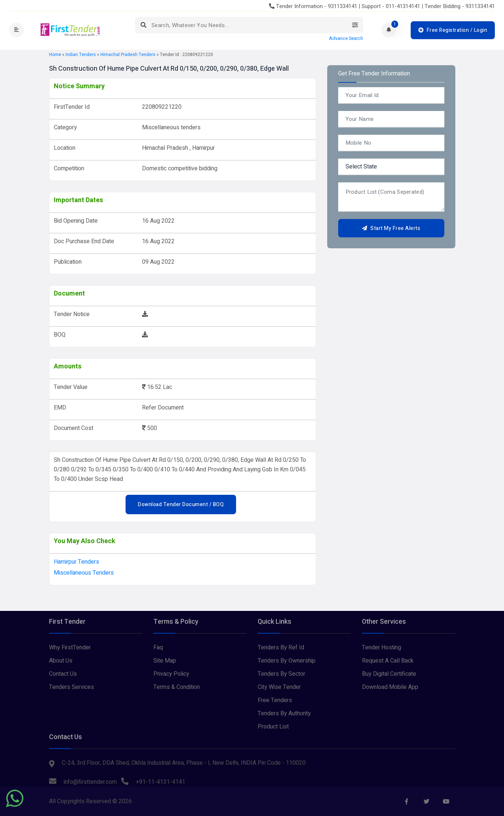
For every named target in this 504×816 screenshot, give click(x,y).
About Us (61, 661)
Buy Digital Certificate (389, 674)
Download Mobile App (390, 687)
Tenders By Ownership (287, 661)
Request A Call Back (388, 661)
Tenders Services (72, 687)
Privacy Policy (171, 674)
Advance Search (346, 38)
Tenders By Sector (281, 674)
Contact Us (63, 674)
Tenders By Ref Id (281, 648)
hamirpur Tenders (76, 562)
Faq (158, 648)
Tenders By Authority (284, 713)
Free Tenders (275, 700)
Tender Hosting (382, 648)
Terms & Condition (177, 687)
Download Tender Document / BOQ (181, 505)
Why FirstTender (70, 648)
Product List (273, 727)
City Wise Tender (279, 687)
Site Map (165, 661)
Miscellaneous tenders (84, 573)
